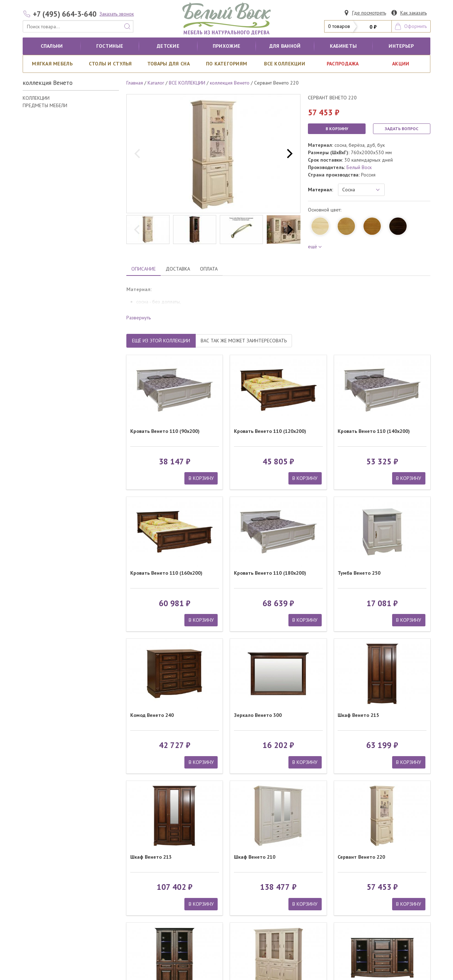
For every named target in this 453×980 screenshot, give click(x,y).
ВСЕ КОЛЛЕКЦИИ (285, 64)
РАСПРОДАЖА (343, 64)
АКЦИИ (401, 64)
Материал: (320, 190)
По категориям (227, 64)
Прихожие (226, 46)
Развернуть (139, 318)
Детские (168, 46)
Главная (135, 83)
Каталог (156, 83)
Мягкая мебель (52, 64)
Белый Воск (359, 167)
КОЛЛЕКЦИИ (36, 98)
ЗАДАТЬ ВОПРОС (402, 129)
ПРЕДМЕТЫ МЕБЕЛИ (45, 105)
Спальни (52, 46)
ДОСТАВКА (178, 269)
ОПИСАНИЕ (144, 269)
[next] (289, 154)
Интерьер (401, 46)
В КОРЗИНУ (337, 129)
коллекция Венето (230, 83)
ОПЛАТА (209, 269)
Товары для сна (168, 64)
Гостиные (110, 46)
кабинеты (343, 46)
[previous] (138, 154)
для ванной (285, 46)
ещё (314, 247)
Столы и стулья (110, 64)
